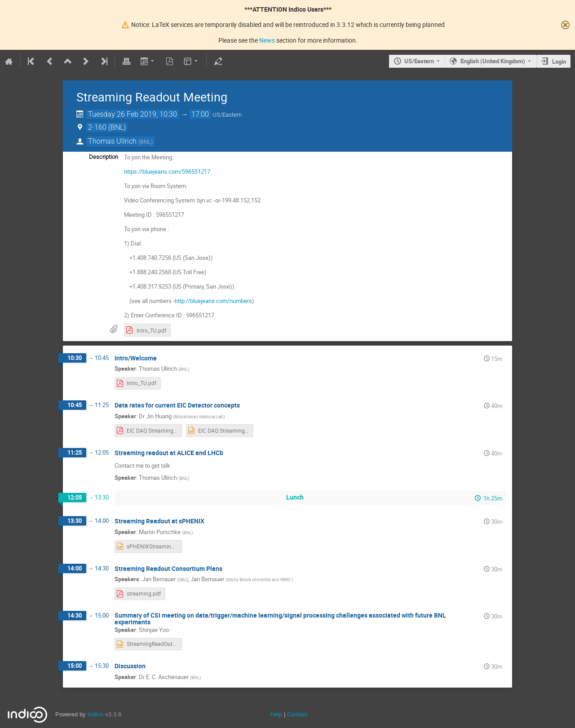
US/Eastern (419, 61)
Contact (297, 714)
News (267, 40)
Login (559, 61)
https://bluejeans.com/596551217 (167, 171)
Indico (95, 714)
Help (276, 714)
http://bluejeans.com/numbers (213, 301)
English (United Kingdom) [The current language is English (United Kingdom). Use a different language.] (493, 61)
